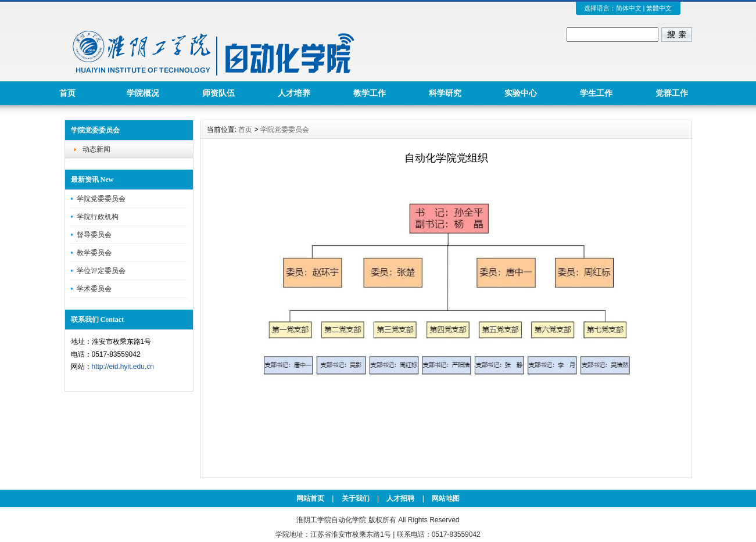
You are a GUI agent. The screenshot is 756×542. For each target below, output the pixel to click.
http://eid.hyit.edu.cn (123, 367)
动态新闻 (96, 149)
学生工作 (596, 93)
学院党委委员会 (101, 199)
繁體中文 (659, 8)
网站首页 (310, 498)
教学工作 (370, 93)
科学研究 (445, 93)
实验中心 (521, 93)
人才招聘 (400, 498)
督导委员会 (94, 235)
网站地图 (446, 498)
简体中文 (629, 8)
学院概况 (143, 93)
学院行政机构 (98, 217)
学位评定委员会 (101, 271)
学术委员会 (94, 289)
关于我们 (356, 498)
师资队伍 (218, 93)
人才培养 (294, 93)
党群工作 (672, 93)
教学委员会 (94, 253)
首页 (67, 93)
